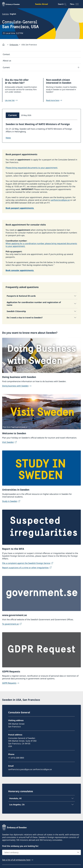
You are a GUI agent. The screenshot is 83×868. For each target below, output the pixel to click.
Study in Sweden (10, 501)
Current (6, 67)
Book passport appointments (20, 208)
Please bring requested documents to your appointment (32, 168)
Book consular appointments (20, 270)
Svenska (5, 14)
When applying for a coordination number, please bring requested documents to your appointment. (41, 245)
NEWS (8, 138)
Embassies (14, 45)
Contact (6, 54)
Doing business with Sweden (15, 386)
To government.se (10, 624)
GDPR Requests (9, 683)
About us (7, 61)
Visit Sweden (8, 442)
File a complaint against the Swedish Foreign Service (26, 563)
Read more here (53, 100)
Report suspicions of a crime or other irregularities (25, 567)
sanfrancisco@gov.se (60, 200)
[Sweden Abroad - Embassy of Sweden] (13, 4)
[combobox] (41, 852)
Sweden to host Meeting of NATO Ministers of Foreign (38, 124)
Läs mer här (10, 100)
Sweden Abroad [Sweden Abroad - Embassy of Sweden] (41, 4)
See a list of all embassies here (16, 860)
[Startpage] (4, 45)
